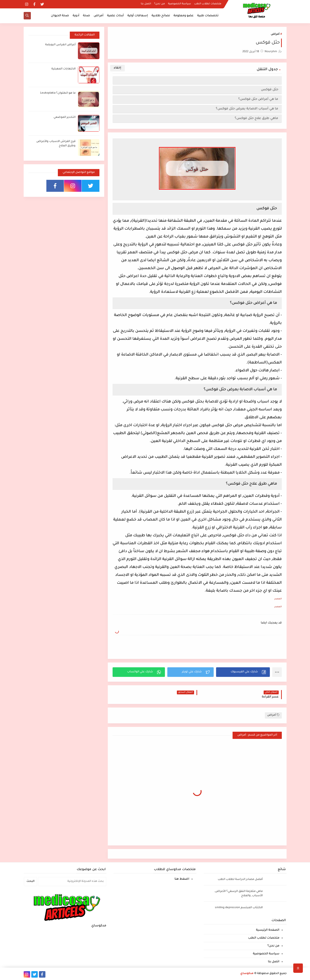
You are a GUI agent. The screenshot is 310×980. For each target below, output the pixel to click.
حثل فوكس (270, 90)
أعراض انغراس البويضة (60, 45)
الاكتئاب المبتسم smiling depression (239, 908)
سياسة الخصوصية (179, 4)
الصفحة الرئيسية (268, 930)
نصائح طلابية (161, 16)
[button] (243, 672)
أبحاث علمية (115, 16)
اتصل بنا (146, 4)
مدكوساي (247, 974)
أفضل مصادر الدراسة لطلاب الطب (240, 880)
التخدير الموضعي (65, 117)
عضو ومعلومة (184, 16)
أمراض (99, 16)
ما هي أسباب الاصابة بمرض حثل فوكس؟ (247, 109)
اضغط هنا (182, 879)
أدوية (76, 16)
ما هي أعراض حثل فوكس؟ (258, 99)
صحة (87, 16)
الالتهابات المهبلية (63, 69)
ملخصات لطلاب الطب (208, 4)
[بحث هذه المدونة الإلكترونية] (72, 882)
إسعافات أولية (138, 16)
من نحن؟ (160, 4)
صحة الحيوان (60, 16)
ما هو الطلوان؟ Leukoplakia (58, 93)
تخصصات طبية (208, 16)
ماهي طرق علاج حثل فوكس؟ (256, 118)
